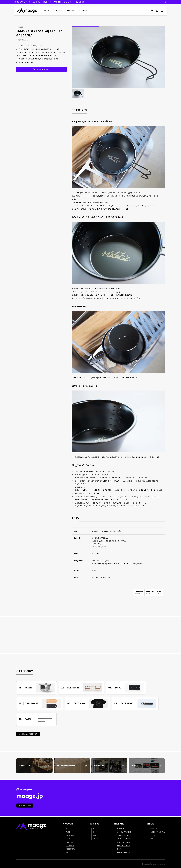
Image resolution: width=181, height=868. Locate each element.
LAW (119, 849)
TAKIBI (68, 832)
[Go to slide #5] (130, 94)
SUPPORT (83, 10)
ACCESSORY (70, 849)
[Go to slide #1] (78, 94)
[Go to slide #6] (143, 94)
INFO (95, 832)
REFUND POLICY (124, 845)
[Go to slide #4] (117, 94)
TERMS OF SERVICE (124, 839)
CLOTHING (70, 845)
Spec (159, 592)
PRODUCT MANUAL (157, 832)
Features (150, 592)
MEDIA (96, 835)
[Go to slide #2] (91, 94)
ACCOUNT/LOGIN (124, 832)
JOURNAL (60, 10)
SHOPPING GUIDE (124, 835)
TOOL (68, 839)
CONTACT (153, 835)
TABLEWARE (70, 842)
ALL (67, 829)
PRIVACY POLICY (124, 852)
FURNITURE (70, 835)
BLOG (152, 839)
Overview (139, 592)
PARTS (68, 852)
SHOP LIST (71, 10)
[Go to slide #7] (156, 94)
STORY (96, 839)
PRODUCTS (48, 10)
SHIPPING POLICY (124, 842)
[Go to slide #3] (104, 94)
